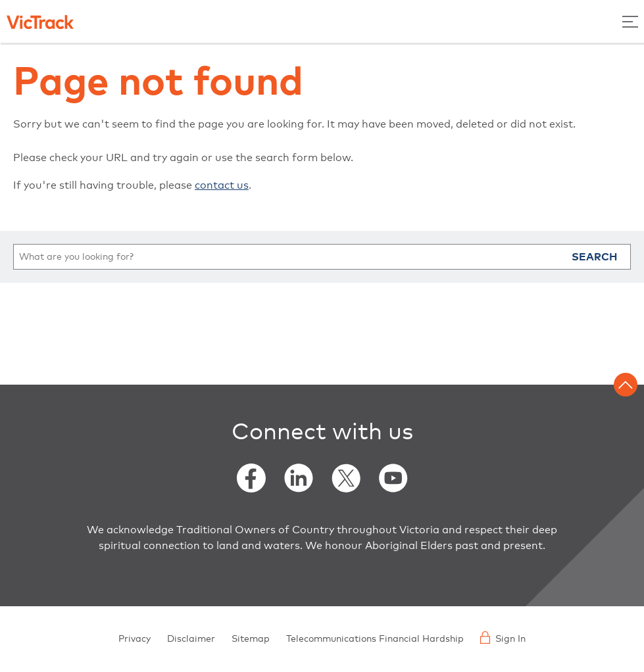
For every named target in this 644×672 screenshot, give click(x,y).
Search (594, 257)
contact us (222, 185)
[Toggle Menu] (630, 21)
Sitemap (251, 639)
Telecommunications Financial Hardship (375, 639)
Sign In (503, 637)
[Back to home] (40, 21)
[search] (322, 257)
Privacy (135, 639)
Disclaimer (191, 639)
